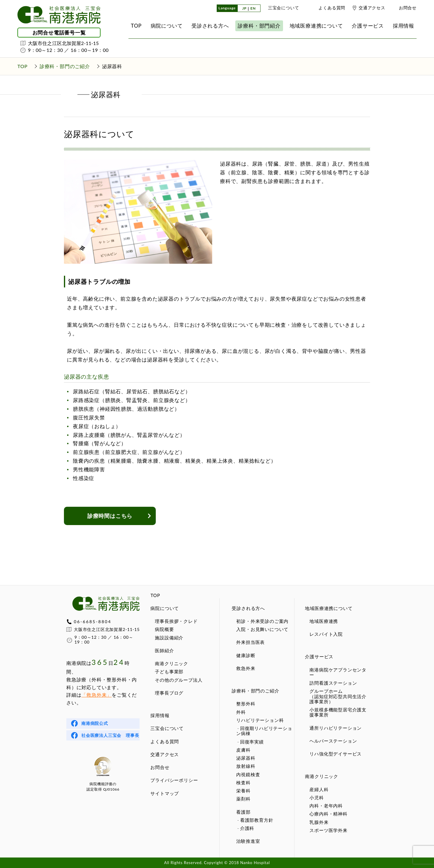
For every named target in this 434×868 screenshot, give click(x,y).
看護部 (243, 812)
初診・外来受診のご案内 (262, 621)
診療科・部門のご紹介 (255, 691)
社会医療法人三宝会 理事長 (110, 735)
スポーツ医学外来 (328, 830)
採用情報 (160, 715)
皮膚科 (243, 750)
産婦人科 (319, 789)
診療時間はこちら (110, 516)
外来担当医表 (250, 642)
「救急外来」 (96, 695)
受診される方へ (248, 608)
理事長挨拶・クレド (176, 621)
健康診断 (246, 655)
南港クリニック (172, 663)
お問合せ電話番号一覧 (59, 33)
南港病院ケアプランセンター (338, 672)
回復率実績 (252, 742)
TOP (155, 595)
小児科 (316, 797)
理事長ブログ (169, 693)
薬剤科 (243, 799)
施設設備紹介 (169, 638)
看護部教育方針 (257, 820)
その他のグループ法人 (179, 680)
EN (253, 9)
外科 (241, 712)
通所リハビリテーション (336, 728)
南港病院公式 (95, 723)
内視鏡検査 (248, 774)
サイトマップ (165, 793)
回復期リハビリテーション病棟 (264, 731)
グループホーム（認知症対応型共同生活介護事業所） (338, 696)
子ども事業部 (169, 671)
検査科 (243, 782)
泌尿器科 (246, 758)
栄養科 (243, 791)
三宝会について (284, 8)
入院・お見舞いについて (262, 629)
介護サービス (319, 656)
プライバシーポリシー (174, 780)
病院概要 (164, 629)
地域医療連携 (324, 621)
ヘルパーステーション (333, 741)
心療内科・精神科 (328, 814)
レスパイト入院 (326, 634)
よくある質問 (332, 8)
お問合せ (408, 8)
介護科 (247, 828)
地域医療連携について (329, 608)
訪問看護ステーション (333, 683)
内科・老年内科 (326, 806)
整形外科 (246, 704)
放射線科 (246, 766)
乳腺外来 (319, 822)
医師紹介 (164, 650)
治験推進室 (248, 841)
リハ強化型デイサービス (336, 754)
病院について (165, 608)
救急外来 (246, 668)
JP (244, 9)
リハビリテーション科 (260, 720)
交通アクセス (372, 8)
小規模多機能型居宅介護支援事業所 (338, 712)
